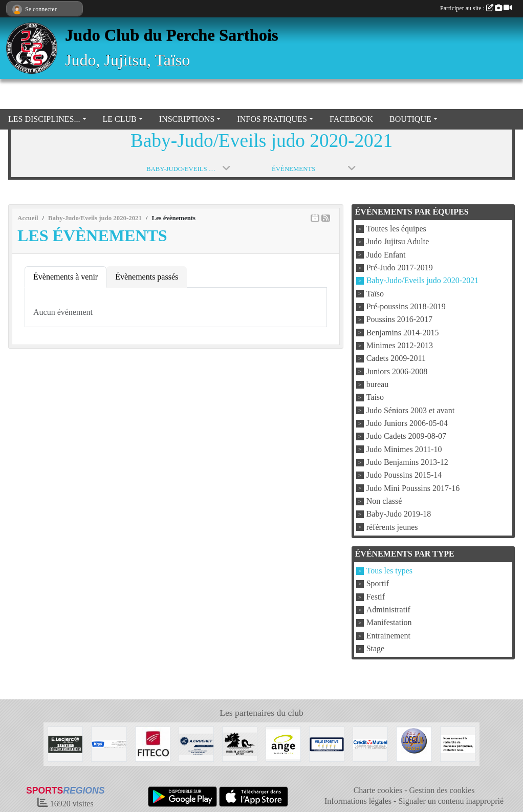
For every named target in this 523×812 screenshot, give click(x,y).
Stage (376, 648)
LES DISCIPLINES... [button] (44, 119)
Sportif (378, 584)
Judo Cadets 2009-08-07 (406, 436)
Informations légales (358, 801)
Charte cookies (378, 790)
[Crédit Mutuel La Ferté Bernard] (370, 743)
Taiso (375, 398)
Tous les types (389, 571)
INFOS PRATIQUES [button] (272, 119)
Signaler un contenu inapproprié (451, 801)
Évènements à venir (66, 277)
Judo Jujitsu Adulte (398, 242)
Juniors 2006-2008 (397, 371)
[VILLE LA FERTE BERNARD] (327, 743)
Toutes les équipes (396, 229)
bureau (378, 384)
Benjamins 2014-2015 (403, 333)
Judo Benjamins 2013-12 (407, 462)
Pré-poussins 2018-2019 (406, 306)
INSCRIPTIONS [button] (187, 119)
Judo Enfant (386, 255)
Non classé (384, 501)
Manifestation (389, 623)
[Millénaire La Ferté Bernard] (240, 743)
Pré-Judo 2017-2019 (400, 268)
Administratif (388, 610)
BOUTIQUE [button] (410, 119)
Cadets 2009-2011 (396, 359)
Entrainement (388, 636)
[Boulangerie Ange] (283, 743)
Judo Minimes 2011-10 (404, 449)
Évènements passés (147, 277)
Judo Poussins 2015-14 (404, 475)
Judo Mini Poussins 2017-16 (413, 488)
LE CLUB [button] (120, 119)
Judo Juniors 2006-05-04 (407, 423)
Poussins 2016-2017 (399, 320)
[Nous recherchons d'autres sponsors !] (458, 743)
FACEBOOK (351, 119)
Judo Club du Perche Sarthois (172, 35)
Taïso (375, 294)
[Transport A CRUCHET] (196, 743)
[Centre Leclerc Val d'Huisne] (65, 743)
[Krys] (109, 743)
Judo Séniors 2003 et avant (410, 410)
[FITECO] (153, 743)
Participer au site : (476, 8)
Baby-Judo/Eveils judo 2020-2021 (423, 281)
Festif (376, 597)
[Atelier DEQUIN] (414, 743)
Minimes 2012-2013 (400, 345)
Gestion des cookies (442, 790)
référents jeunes (392, 527)
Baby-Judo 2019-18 (399, 514)
